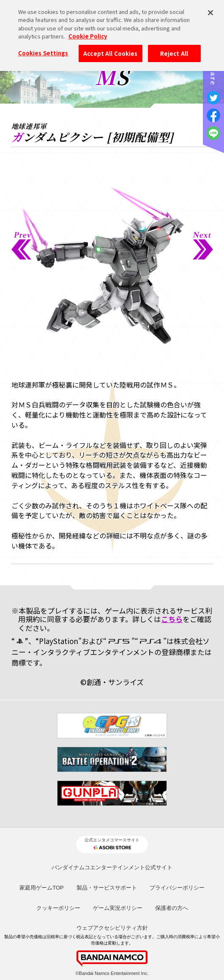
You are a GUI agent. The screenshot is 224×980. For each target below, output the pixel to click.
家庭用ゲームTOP (42, 888)
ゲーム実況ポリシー (118, 908)
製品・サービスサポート (107, 888)
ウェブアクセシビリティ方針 (112, 928)
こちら (172, 619)
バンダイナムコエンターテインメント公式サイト (112, 867)
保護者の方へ (172, 908)
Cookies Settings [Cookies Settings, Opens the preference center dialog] (43, 48)
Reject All (174, 49)
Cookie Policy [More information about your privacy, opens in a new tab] (88, 32)
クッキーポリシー (58, 908)
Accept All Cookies (110, 49)
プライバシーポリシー (177, 888)
